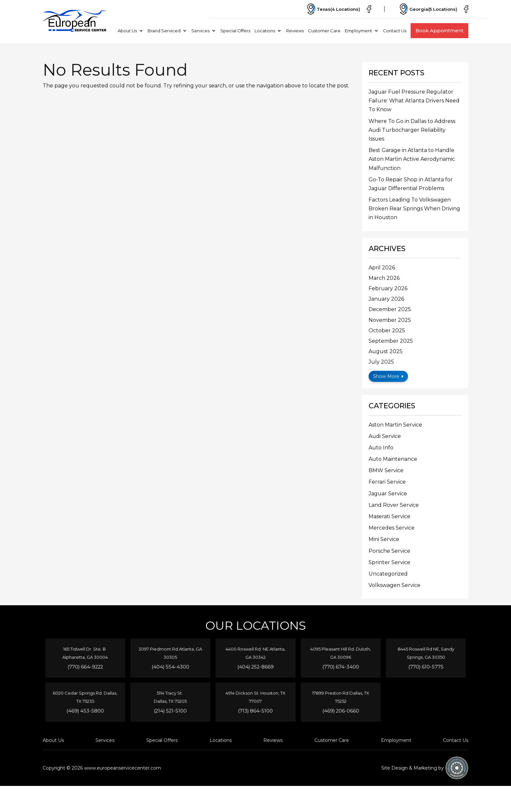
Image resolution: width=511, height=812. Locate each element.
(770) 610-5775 (426, 667)
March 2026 (384, 278)
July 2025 (381, 362)
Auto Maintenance (393, 459)
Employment (358, 31)
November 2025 (390, 320)
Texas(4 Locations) (333, 9)
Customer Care (324, 31)
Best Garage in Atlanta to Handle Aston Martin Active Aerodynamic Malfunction (412, 159)
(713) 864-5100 (255, 711)
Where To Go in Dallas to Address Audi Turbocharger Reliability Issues (412, 130)
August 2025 (386, 351)
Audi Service (385, 436)
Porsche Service (389, 551)
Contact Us (395, 31)
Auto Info (381, 448)
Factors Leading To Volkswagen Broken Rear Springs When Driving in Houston (414, 209)
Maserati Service (389, 516)
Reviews (295, 31)
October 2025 (387, 331)
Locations (265, 31)
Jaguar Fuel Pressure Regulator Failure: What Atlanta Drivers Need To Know (414, 101)
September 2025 (391, 341)
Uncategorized (388, 574)
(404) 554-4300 (170, 667)
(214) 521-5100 (170, 711)
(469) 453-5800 (85, 711)
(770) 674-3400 (341, 667)
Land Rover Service (394, 505)
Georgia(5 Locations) (427, 9)
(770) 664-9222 (85, 667)
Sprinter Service (389, 562)
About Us (127, 31)
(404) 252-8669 (255, 667)
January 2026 (386, 299)
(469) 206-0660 (341, 711)
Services (200, 31)
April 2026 (382, 268)
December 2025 (390, 309)
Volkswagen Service (394, 585)
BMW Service (386, 470)
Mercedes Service (392, 528)
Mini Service (384, 539)
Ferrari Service (387, 482)
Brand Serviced (164, 31)
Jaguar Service (388, 494)
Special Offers (235, 31)
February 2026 (388, 288)
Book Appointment (439, 31)
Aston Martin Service (395, 425)
